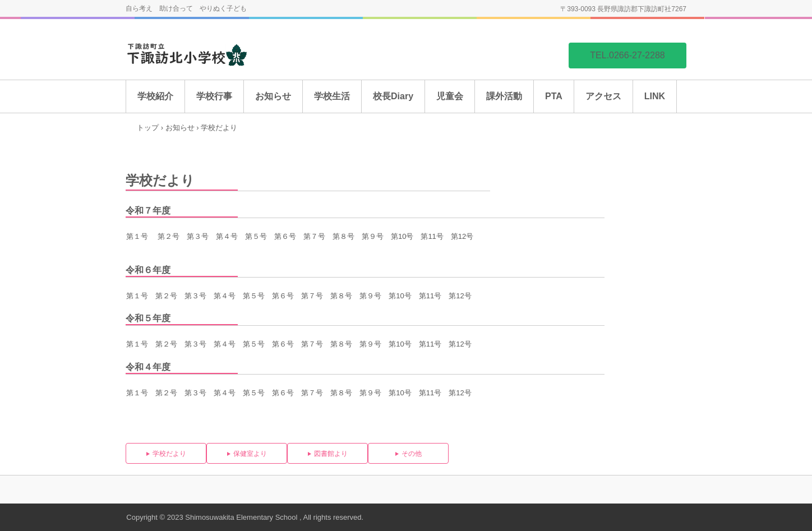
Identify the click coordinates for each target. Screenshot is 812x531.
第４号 (227, 236)
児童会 (450, 96)
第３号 (198, 236)
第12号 (460, 296)
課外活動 (504, 96)
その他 (412, 454)
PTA (554, 96)
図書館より (331, 454)
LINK (655, 96)
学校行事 (214, 96)
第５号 (256, 236)
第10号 (400, 296)
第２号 (169, 236)
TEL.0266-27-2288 (627, 55)
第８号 (343, 236)
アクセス (603, 96)
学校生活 (332, 96)
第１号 (137, 236)
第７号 (314, 236)
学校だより (169, 454)
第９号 (373, 236)
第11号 (430, 296)
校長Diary (393, 96)
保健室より (250, 454)
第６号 (285, 236)
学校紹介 (155, 96)
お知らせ (273, 96)
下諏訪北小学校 (210, 55)
